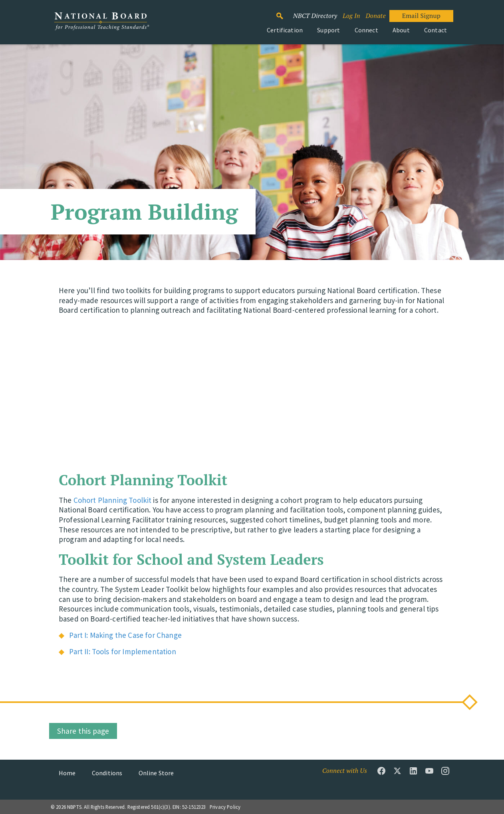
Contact (436, 30)
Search (284, 12)
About (401, 30)
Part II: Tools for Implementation (122, 651)
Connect (366, 30)
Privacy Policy (225, 807)
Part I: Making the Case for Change (125, 635)
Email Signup (421, 16)
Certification (285, 30)
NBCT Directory (315, 16)
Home (67, 773)
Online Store (156, 773)
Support (328, 30)
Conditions (107, 773)
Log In (351, 16)
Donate (375, 16)
